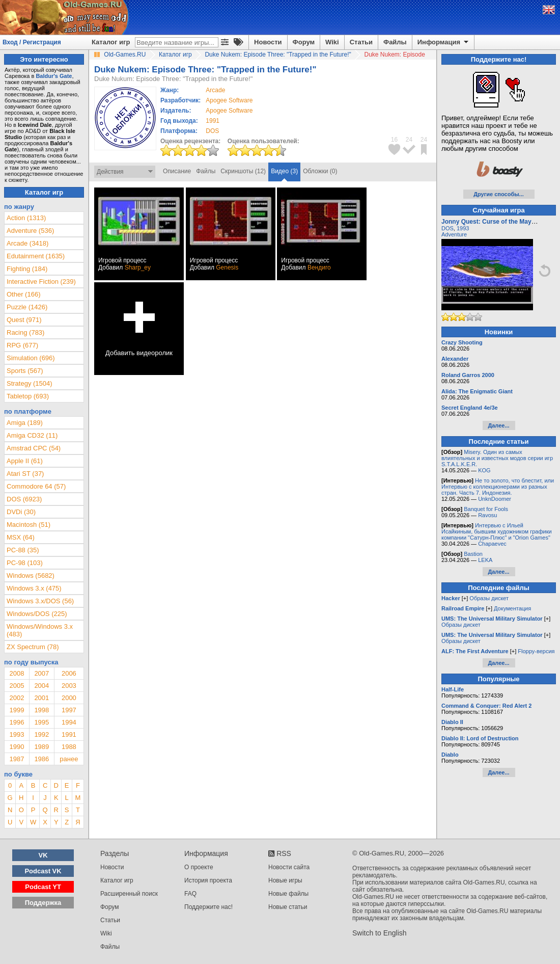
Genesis (227, 267)
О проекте (199, 867)
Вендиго (319, 267)
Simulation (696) (31, 358)
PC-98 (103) (25, 563)
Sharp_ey (138, 267)
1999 (17, 710)
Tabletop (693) (28, 396)
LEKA (485, 560)
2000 (69, 698)
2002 (17, 698)
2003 (69, 686)
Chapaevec (492, 544)
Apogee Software (229, 100)
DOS (447, 228)
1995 (41, 722)
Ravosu (487, 515)
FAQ (190, 894)
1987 (17, 759)
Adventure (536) (30, 231)
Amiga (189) (25, 423)
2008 (17, 673)
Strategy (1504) (30, 383)
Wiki (332, 42)
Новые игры (285, 880)
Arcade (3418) (27, 243)
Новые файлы (288, 894)
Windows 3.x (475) (34, 588)
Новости (268, 42)
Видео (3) (284, 171)
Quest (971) (24, 320)
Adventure (454, 234)
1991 (213, 121)
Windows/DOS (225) (37, 614)
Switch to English (380, 933)
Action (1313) (26, 218)
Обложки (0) (320, 171)
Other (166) (23, 294)
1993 (17, 734)
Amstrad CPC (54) (34, 448)
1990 (17, 747)
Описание (177, 171)
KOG (484, 470)
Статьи (361, 42)
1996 (17, 722)
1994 (69, 722)
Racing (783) (25, 332)
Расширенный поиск (129, 894)
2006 (69, 673)
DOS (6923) (24, 499)
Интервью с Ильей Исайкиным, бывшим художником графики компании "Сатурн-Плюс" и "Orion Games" (497, 531)
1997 (69, 710)
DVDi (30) (21, 512)
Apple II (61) (25, 461)
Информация (444, 42)
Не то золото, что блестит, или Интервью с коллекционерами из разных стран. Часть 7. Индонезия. (498, 487)
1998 (41, 710)
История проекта (208, 880)
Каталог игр (111, 42)
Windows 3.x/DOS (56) (40, 601)
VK (43, 855)
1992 (41, 734)
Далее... (498, 425)
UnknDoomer (495, 499)
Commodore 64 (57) (36, 486)
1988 (69, 747)
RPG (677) (22, 345)
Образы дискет (489, 598)
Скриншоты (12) (243, 171)
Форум (304, 42)
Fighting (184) (27, 269)
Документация (512, 608)
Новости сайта (289, 867)
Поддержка (43, 903)
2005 (17, 686)
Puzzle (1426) (27, 307)
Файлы (395, 42)
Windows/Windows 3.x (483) (40, 630)
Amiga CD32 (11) (32, 435)
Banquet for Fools (486, 509)
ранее (69, 759)
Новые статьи (288, 907)
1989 (41, 747)
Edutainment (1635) (36, 256)
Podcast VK (43, 871)
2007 (41, 673)
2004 (41, 686)
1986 (41, 759)
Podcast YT (43, 887)
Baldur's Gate (54, 76)
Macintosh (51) (29, 525)
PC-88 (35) (23, 550)
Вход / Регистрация (32, 42)
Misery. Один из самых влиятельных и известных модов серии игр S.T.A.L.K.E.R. (497, 458)
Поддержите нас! (208, 907)
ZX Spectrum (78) (33, 647)
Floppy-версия (536, 651)
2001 (41, 698)
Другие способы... (499, 194)
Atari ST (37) (25, 474)
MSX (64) (21, 537)
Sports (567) (25, 371)
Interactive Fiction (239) (41, 282)
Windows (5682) (31, 575)
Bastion (473, 554)
